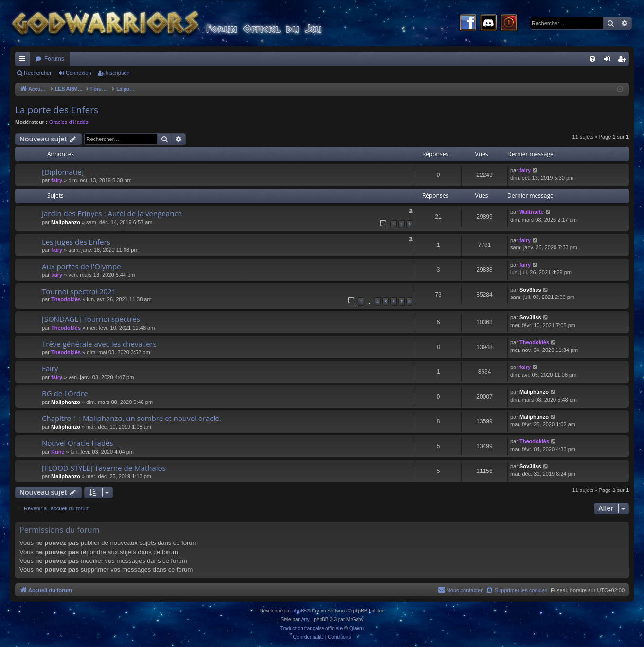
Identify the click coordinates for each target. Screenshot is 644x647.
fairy (57, 180)
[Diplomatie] (63, 172)
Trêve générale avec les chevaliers (99, 344)
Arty (305, 620)
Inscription (118, 73)
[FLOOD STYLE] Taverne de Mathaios (104, 468)
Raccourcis (24, 61)
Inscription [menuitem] (624, 61)
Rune (58, 452)
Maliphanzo (66, 222)
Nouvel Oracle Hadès (78, 443)
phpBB (300, 611)
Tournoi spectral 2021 (79, 291)
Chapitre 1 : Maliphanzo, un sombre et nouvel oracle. (132, 418)
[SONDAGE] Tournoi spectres (91, 319)
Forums (54, 59)
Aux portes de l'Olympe (81, 266)
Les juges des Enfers (76, 242)
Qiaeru (357, 628)
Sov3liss (530, 290)
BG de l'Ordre (65, 393)
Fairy (50, 368)
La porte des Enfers (57, 110)
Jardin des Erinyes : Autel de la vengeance (112, 213)
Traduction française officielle (312, 628)
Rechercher (38, 73)
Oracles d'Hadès (69, 122)
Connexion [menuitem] (609, 61)
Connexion (79, 73)
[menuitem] (592, 59)
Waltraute (532, 212)
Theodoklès (66, 299)
